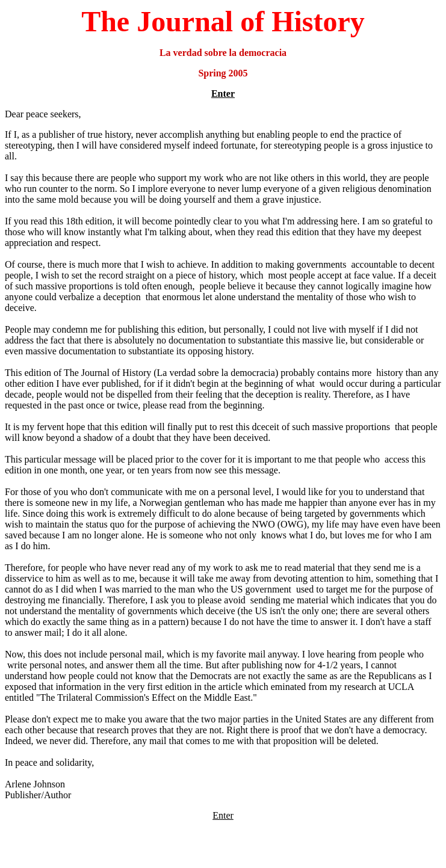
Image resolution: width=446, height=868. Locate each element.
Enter (223, 94)
